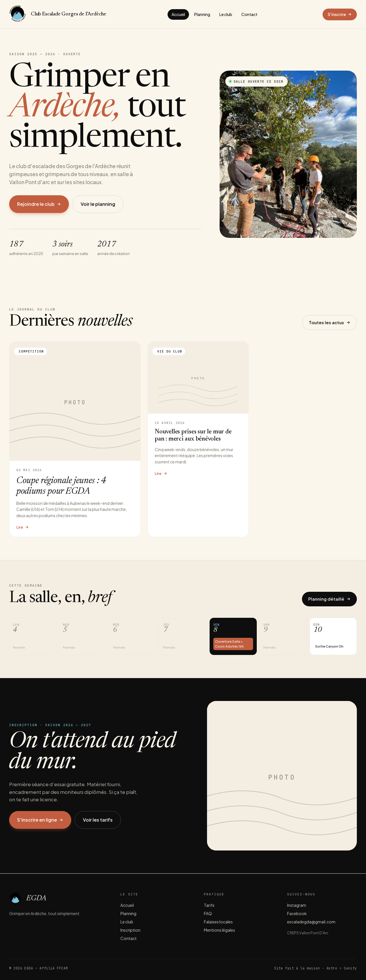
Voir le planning (98, 204)
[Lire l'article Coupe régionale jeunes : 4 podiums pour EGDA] (75, 439)
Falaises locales (218, 922)
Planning (202, 14)
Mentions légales (219, 930)
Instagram (297, 905)
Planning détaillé (329, 599)
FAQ (208, 913)
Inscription (130, 930)
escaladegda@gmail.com (311, 922)
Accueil (178, 14)
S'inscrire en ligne (40, 820)
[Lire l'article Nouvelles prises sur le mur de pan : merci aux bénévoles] (198, 439)
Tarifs (209, 905)
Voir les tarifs (98, 820)
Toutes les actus (330, 322)
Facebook (297, 913)
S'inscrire (340, 14)
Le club (226, 14)
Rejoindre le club (39, 204)
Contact (249, 14)
